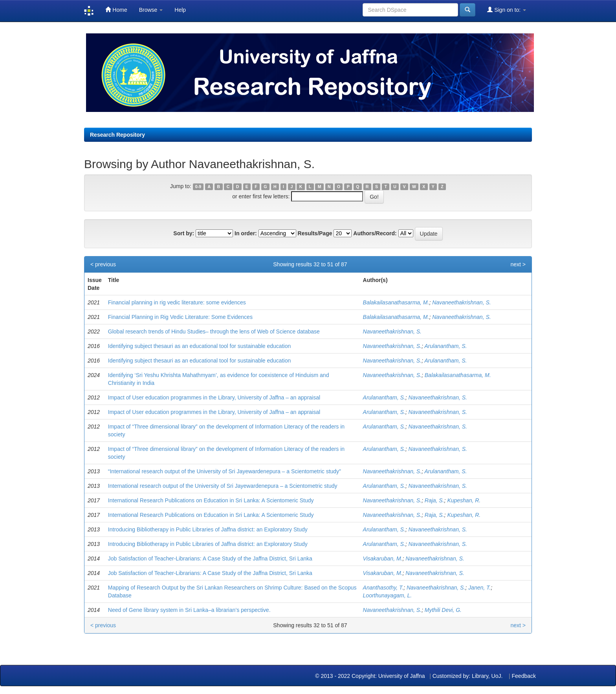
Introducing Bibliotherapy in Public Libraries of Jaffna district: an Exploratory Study (208, 529)
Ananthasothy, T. (383, 588)
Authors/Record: (375, 233)
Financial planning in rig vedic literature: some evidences (177, 302)
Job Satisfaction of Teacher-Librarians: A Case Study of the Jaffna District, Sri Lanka (210, 558)
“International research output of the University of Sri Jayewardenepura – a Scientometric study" (225, 471)
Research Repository (117, 135)
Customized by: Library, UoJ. (468, 676)
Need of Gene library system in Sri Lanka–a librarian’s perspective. (189, 610)
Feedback (524, 676)
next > (518, 264)
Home (116, 10)
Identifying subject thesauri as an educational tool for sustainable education (199, 346)
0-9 (198, 187)
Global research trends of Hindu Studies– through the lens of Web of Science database (214, 331)
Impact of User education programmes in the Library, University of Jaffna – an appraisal (214, 397)
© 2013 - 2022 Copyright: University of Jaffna (371, 676)
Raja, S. (434, 500)
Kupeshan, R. (464, 500)
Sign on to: (507, 10)
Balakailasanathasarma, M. (396, 302)
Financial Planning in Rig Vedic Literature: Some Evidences (180, 317)
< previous (103, 264)
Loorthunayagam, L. (388, 595)
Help (180, 10)
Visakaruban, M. (383, 558)
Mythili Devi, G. (443, 610)
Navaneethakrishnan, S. (461, 302)
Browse (151, 10)
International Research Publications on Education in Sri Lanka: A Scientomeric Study (211, 500)
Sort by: (184, 233)
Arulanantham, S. (445, 346)
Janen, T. (479, 588)
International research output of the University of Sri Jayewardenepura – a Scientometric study (223, 486)
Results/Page (315, 233)
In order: (246, 233)
